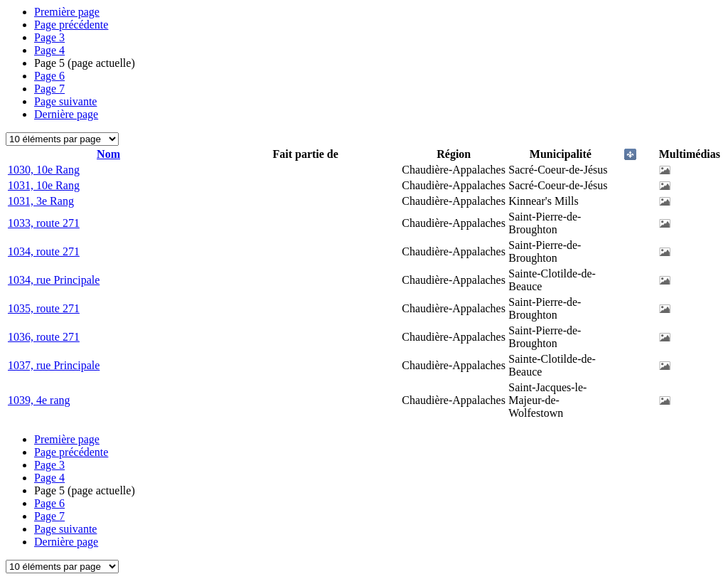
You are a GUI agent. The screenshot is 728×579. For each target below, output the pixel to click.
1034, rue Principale (54, 280)
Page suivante (65, 101)
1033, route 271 (44, 223)
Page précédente (71, 25)
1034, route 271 (44, 251)
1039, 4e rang (39, 400)
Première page (67, 12)
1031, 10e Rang (44, 185)
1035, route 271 (44, 308)
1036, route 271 (44, 337)
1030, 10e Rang (44, 170)
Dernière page (66, 114)
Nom (108, 154)
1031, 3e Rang (41, 201)
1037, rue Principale (54, 365)
